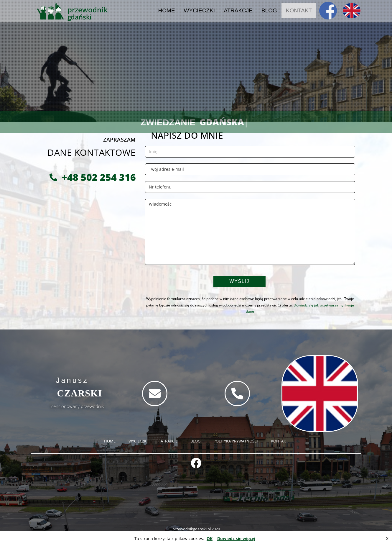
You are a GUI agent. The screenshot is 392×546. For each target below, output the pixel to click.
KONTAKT (299, 7)
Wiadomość (250, 232)
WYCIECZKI (200, 7)
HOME (167, 7)
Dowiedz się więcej (236, 538)
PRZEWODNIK (88, 6)
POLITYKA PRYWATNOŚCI (236, 441)
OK (210, 538)
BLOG (269, 7)
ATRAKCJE (238, 7)
